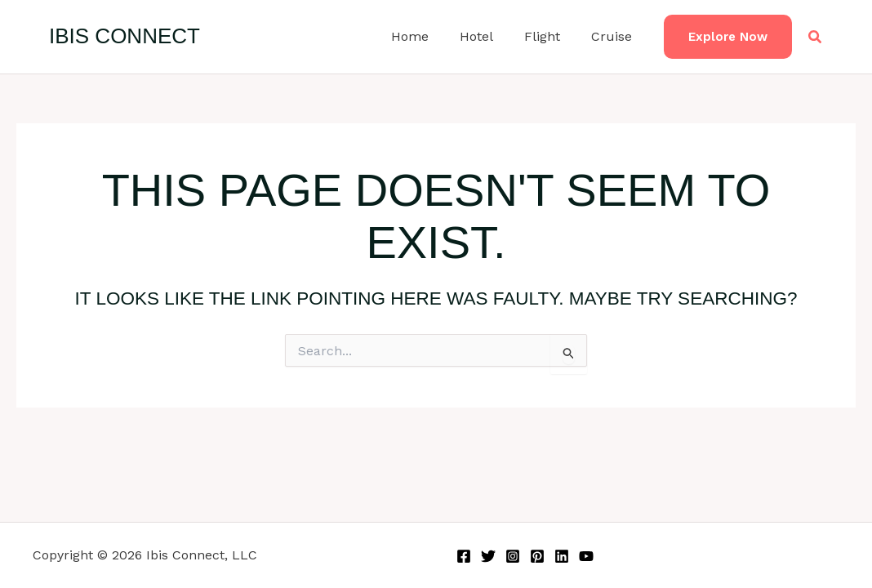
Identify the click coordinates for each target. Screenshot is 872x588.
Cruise (614, 36)
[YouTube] (586, 556)
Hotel (489, 36)
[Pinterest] (537, 556)
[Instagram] (513, 556)
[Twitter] (488, 556)
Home (427, 36)
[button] (728, 37)
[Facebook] (464, 556)
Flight (549, 36)
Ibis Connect (125, 36)
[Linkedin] (562, 556)
